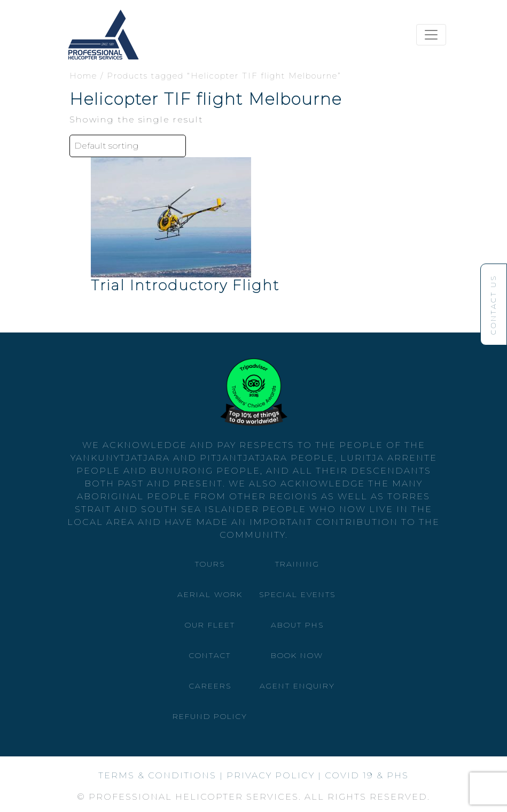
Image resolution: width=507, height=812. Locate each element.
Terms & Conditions (157, 775)
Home (83, 76)
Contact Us (493, 300)
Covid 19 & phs (367, 775)
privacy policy (271, 775)
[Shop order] (128, 146)
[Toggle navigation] (431, 35)
